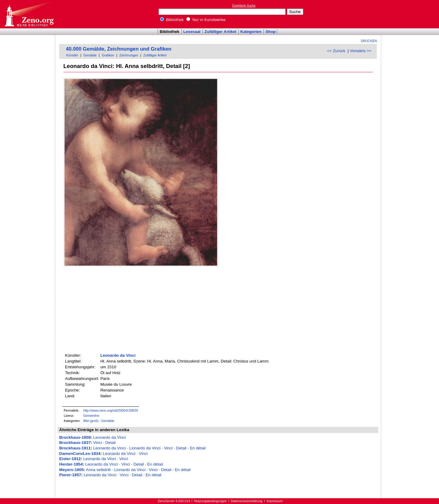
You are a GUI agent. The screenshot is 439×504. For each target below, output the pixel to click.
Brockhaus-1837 (75, 443)
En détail (198, 448)
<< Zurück (336, 51)
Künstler (72, 55)
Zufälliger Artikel (221, 32)
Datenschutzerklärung (247, 501)
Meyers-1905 (71, 470)
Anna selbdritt (98, 470)
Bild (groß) (91, 421)
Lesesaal (192, 32)
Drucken (369, 41)
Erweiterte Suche (244, 6)
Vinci (97, 443)
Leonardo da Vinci (118, 355)
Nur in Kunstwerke (206, 20)
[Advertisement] (411, 14)
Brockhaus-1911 (75, 448)
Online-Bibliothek (29, 14)
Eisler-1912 (70, 459)
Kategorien (251, 32)
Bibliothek (172, 20)
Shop (271, 32)
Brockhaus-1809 (75, 437)
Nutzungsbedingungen (211, 501)
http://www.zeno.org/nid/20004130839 (111, 410)
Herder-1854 (71, 464)
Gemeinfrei (91, 416)
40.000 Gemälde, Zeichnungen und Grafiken (119, 49)
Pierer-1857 (70, 475)
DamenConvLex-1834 (80, 454)
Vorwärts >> (360, 51)
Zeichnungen (129, 55)
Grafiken (108, 55)
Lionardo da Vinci (145, 448)
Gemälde (90, 55)
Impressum (275, 501)
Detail (110, 443)
